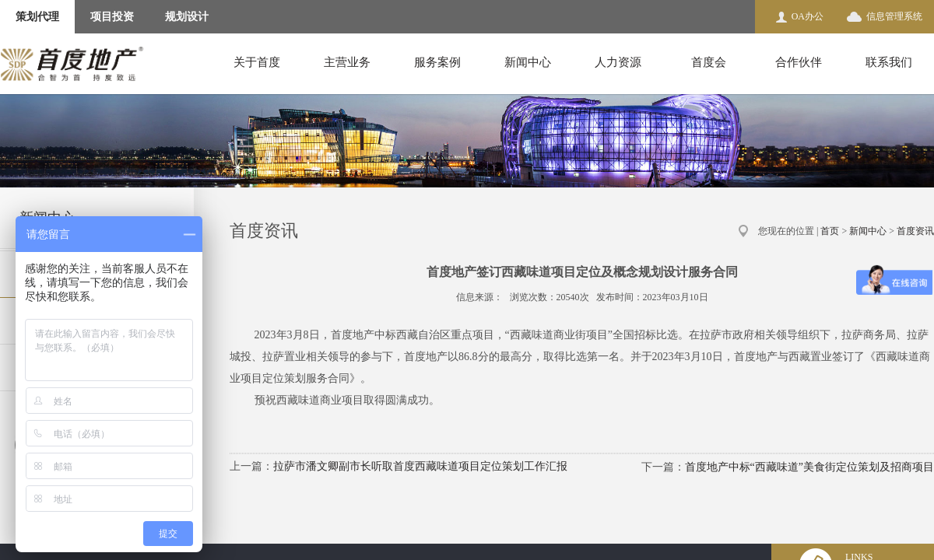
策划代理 (37, 17)
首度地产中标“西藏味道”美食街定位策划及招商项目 (809, 467)
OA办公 (808, 16)
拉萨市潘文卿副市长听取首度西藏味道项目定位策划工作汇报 (420, 466)
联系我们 (889, 62)
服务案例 (437, 62)
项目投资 (112, 17)
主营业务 (347, 62)
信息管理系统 (894, 16)
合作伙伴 (799, 62)
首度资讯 (915, 231)
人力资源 (618, 62)
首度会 (709, 62)
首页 (830, 231)
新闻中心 (528, 62)
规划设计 (187, 17)
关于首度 (257, 62)
